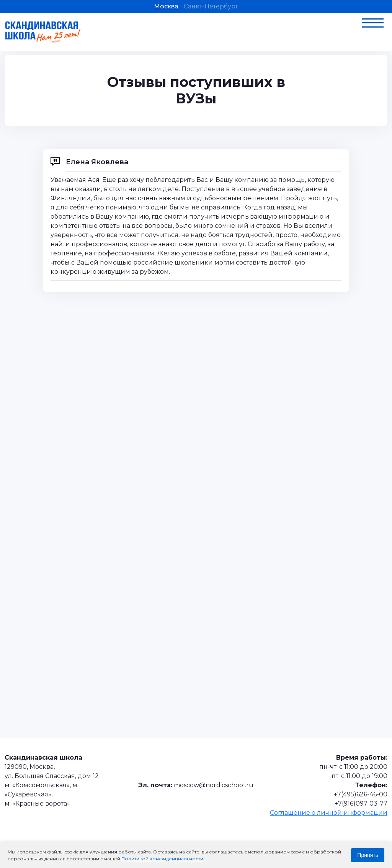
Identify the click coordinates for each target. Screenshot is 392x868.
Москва (166, 6)
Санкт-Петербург (211, 6)
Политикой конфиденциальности (162, 859)
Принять (368, 855)
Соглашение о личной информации (329, 813)
